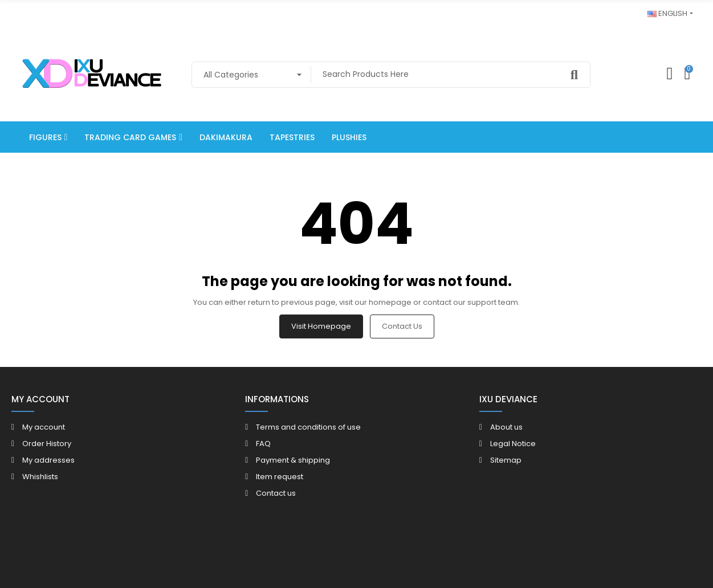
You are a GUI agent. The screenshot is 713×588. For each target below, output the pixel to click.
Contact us (402, 326)
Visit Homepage (321, 326)
